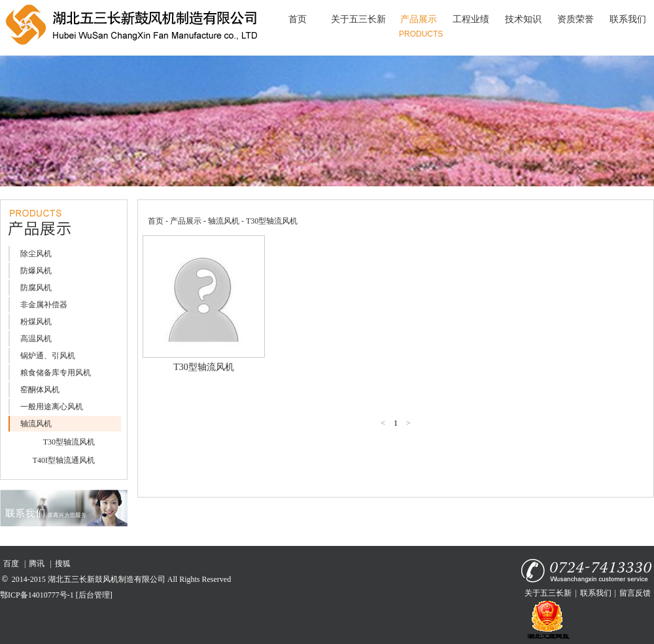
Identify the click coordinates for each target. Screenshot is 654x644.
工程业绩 (471, 19)
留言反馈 (635, 593)
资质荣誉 (576, 19)
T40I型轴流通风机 (64, 460)
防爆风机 (36, 271)
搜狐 (63, 564)
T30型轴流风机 (69, 442)
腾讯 (37, 564)
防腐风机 (36, 288)
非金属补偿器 (44, 305)
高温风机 (36, 339)
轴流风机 (36, 424)
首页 (298, 19)
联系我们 (628, 19)
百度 (11, 564)
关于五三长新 (358, 19)
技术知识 (523, 19)
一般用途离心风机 (52, 407)
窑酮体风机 (40, 390)
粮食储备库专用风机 (56, 373)
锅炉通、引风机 (48, 356)
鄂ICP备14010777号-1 (37, 595)
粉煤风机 (36, 322)
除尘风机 (36, 254)
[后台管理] (94, 595)
